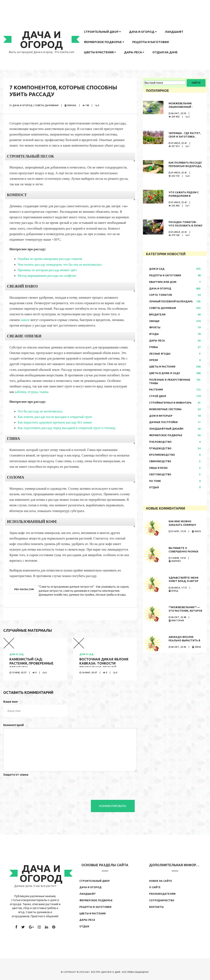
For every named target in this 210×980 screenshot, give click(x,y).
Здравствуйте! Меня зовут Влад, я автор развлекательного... (184, 581)
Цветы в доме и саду (165, 373)
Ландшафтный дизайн (166, 429)
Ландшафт (174, 32)
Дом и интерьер (161, 416)
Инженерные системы (165, 409)
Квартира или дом (163, 282)
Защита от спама (16, 775)
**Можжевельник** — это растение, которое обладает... (185, 611)
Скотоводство (160, 474)
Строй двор (158, 396)
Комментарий (14, 725)
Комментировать (113, 806)
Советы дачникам (47, 105)
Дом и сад (17, 654)
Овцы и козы (158, 468)
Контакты (156, 907)
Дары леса (134, 52)
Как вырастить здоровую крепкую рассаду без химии (55, 422)
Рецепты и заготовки (151, 42)
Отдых (154, 487)
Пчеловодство (160, 442)
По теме (155, 481)
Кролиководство (162, 455)
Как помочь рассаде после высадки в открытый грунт (55, 417)
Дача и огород (143, 32)
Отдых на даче (165, 52)
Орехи (154, 360)
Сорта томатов (160, 295)
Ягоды (154, 334)
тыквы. (44, 392)
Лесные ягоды (160, 354)
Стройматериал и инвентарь (170, 403)
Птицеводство (160, 448)
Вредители (157, 315)
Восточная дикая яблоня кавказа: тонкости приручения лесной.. (104, 664)
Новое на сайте (161, 881)
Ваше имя (10, 702)
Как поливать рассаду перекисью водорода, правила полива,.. (185, 166)
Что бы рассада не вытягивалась (40, 411)
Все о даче (114, 972)
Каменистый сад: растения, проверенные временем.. (31, 664)
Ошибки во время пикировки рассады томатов (50, 259)
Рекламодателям (162, 894)
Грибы (154, 347)
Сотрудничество (162, 900)
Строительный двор (102, 32)
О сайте (155, 887)
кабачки (20, 392)
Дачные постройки (163, 422)
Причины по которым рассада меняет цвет (47, 270)
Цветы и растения (100, 52)
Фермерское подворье (104, 42)
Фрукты (155, 327)
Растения (156, 390)
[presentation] (34, 786)
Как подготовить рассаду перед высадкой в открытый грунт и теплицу (67, 428)
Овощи (154, 321)
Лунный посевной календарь (171, 301)
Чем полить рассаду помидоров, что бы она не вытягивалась (60, 265)
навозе (25, 320)
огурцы (33, 392)
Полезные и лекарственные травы (170, 381)
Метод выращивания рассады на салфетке (47, 276)
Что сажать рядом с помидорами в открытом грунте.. (184, 196)
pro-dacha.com (24, 589)
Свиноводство (160, 461)
